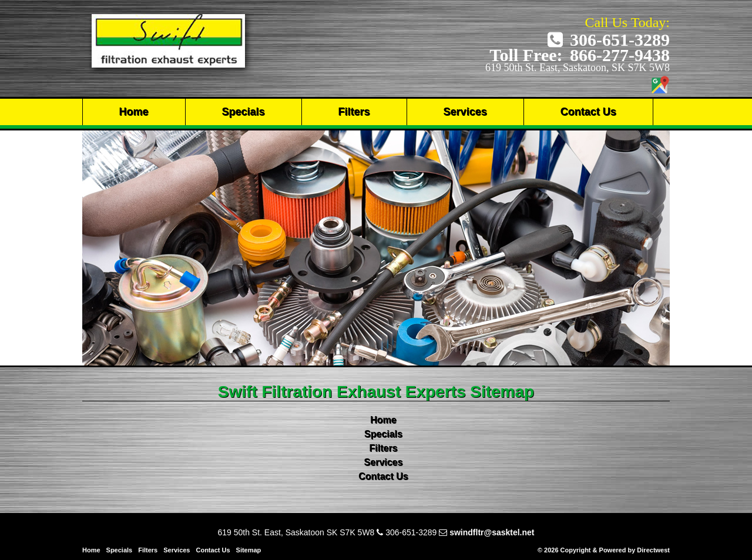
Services (465, 112)
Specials (244, 112)
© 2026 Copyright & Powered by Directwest (604, 550)
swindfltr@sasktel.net (492, 532)
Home (134, 112)
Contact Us (588, 112)
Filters (354, 112)
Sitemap (249, 550)
